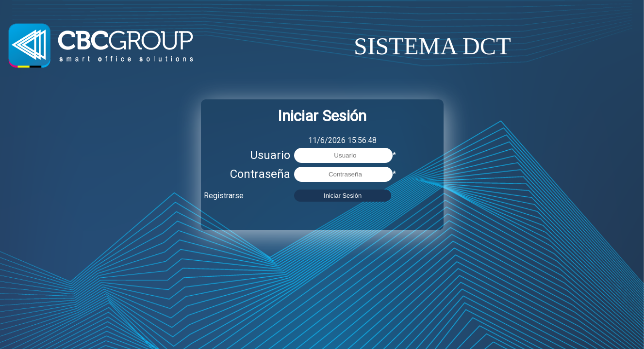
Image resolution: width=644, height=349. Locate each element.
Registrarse (224, 196)
